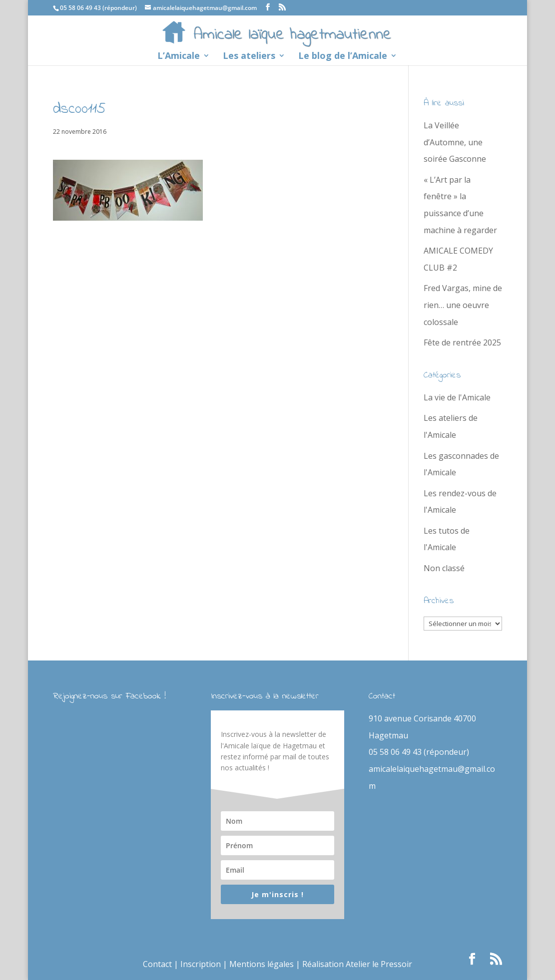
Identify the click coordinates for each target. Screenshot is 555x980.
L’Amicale (179, 57)
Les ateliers (249, 57)
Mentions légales (262, 964)
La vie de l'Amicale (457, 397)
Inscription (201, 964)
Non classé (444, 568)
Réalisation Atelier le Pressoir (357, 964)
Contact (157, 964)
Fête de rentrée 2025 (462, 342)
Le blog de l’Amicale (343, 57)
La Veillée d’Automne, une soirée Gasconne (455, 142)
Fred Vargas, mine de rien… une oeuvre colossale (463, 305)
